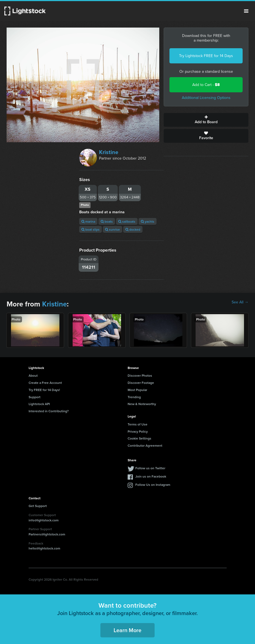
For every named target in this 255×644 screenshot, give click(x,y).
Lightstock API (39, 404)
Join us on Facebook (151, 476)
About (33, 375)
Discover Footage (141, 383)
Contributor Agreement (145, 445)
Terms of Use (138, 424)
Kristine (109, 152)
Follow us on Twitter (150, 468)
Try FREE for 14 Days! (44, 390)
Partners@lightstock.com (47, 534)
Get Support (38, 506)
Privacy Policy (138, 431)
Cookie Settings (139, 438)
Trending (134, 397)
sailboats (127, 221)
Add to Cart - (206, 85)
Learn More (127, 630)
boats (107, 221)
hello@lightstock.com (44, 548)
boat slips (91, 229)
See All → (240, 302)
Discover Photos (140, 375)
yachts (148, 221)
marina (88, 221)
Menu (246, 11)
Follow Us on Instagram (153, 485)
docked (133, 229)
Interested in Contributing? (49, 411)
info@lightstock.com (44, 520)
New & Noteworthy (142, 404)
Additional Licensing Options (206, 98)
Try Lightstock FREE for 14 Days (206, 56)
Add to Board (206, 120)
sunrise (113, 229)
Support (35, 397)
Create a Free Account (45, 383)
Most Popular (137, 390)
